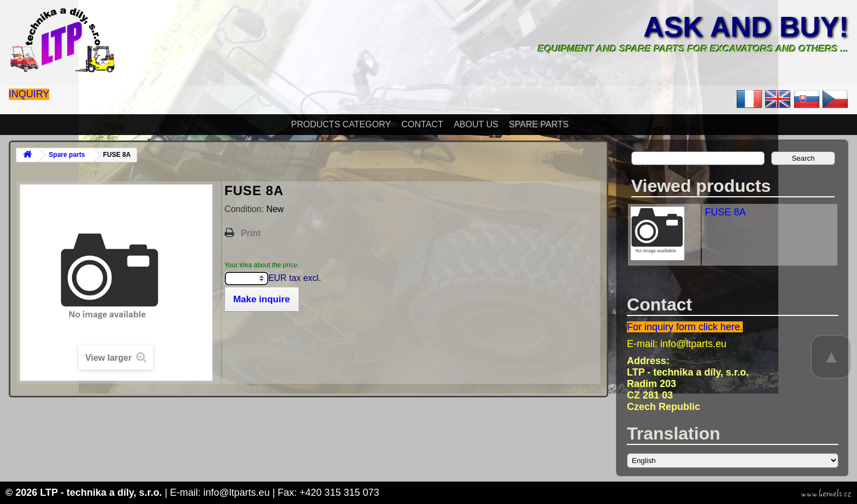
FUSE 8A (725, 212)
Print (251, 233)
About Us (476, 124)
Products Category (341, 124)
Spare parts (539, 124)
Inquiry (29, 94)
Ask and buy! (746, 27)
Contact (422, 124)
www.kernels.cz (826, 494)
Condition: (246, 209)
